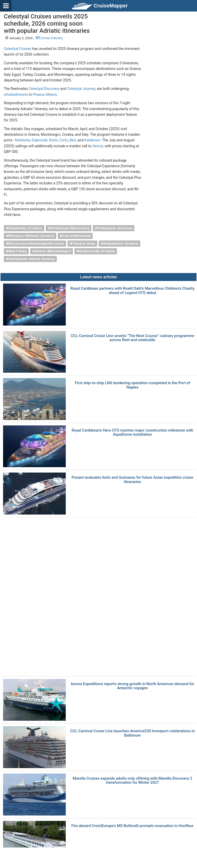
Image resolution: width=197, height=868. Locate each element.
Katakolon (92, 140)
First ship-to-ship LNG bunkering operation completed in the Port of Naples (132, 385)
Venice (98, 146)
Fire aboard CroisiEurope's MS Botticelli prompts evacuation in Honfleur (133, 826)
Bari (73, 140)
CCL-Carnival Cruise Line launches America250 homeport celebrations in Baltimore (132, 733)
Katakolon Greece (121, 244)
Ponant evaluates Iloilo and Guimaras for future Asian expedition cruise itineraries (133, 480)
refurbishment (77, 236)
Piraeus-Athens (45, 95)
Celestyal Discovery (44, 89)
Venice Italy (84, 244)
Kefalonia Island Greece (32, 259)
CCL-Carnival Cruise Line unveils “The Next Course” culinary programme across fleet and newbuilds (132, 338)
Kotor (53, 140)
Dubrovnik (39, 140)
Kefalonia (23, 140)
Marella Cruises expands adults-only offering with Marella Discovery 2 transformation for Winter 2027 (132, 781)
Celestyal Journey (81, 89)
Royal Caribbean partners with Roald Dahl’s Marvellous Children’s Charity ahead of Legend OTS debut (132, 291)
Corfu (64, 140)
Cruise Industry (49, 38)
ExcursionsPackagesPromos (36, 244)
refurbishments (16, 95)
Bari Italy (18, 251)
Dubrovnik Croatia (97, 251)
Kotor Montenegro (53, 251)
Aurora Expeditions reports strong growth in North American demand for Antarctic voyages (132, 686)
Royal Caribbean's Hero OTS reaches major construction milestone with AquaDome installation (132, 432)
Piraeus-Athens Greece (32, 236)
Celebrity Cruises (26, 228)
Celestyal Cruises (18, 49)
